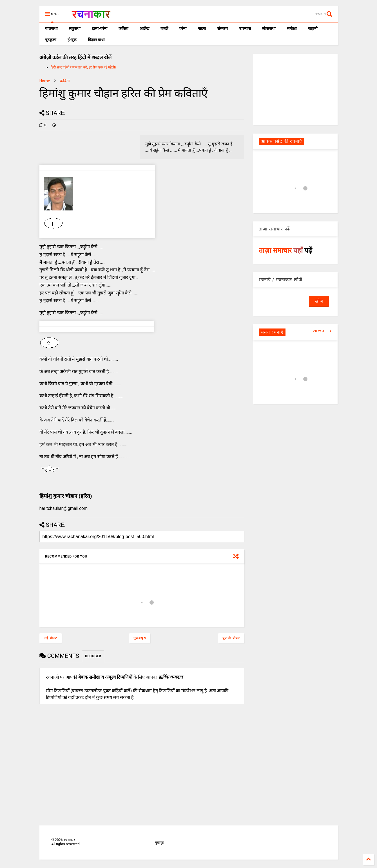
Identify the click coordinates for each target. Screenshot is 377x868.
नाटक (202, 28)
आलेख (144, 28)
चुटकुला (51, 40)
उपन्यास (245, 28)
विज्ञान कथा (96, 40)
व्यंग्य (183, 28)
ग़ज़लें (164, 28)
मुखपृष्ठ (159, 843)
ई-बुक (72, 40)
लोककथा (269, 28)
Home (45, 81)
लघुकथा (75, 28)
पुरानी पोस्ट (231, 638)
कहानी (313, 28)
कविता (123, 28)
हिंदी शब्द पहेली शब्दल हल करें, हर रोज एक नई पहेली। (83, 67)
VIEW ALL (322, 331)
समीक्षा (292, 28)
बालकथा (51, 28)
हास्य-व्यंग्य (100, 28)
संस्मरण (223, 28)
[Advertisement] (295, 89)
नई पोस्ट (51, 638)
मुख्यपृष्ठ (140, 638)
